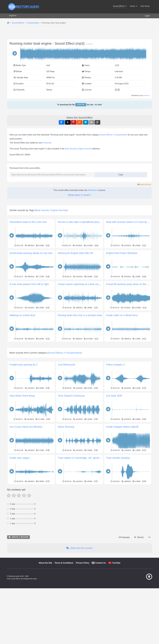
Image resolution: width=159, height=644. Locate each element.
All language (124, 537)
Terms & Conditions (64, 563)
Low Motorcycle (67, 365)
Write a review (18, 537)
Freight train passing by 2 (24, 365)
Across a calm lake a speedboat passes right (83, 222)
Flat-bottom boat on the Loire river (28, 222)
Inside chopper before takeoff (122, 427)
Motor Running (66, 427)
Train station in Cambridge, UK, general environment (87, 458)
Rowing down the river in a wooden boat (80, 315)
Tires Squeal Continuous (71, 396)
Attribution (92, 190)
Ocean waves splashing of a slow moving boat (83, 284)
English (12, 16)
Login (147, 16)
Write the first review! (79, 548)
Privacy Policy (83, 563)
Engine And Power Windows (122, 253)
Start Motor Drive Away (22, 396)
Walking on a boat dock (22, 315)
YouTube (116, 563)
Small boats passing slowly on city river (31, 253)
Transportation (121, 135)
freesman (146, 95)
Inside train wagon (20, 458)
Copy (120, 174)
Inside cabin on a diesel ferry (122, 315)
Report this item (144, 184)
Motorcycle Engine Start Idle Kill (75, 253)
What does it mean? (80, 195)
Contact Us (100, 563)
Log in (81, 105)
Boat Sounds (71, 149)
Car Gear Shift (114, 396)
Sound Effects (106, 135)
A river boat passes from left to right (29, 284)
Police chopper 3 (115, 365)
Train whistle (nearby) (118, 458)
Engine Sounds (84, 149)
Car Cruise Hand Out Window (26, 427)
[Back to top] (143, 579)
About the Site (45, 563)
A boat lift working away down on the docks (130, 284)
